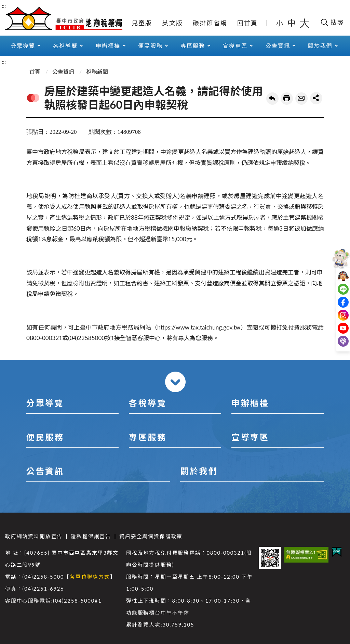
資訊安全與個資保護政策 (151, 536)
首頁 (35, 72)
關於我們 (320, 46)
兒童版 (142, 23)
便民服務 (150, 46)
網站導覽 (108, 23)
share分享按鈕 (316, 98)
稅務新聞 (97, 72)
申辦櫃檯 (108, 46)
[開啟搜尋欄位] (332, 22)
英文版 (172, 23)
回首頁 (248, 23)
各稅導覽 (65, 46)
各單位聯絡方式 (90, 577)
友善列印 (287, 99)
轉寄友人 (301, 99)
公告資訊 (278, 46)
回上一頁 (272, 99)
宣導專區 (235, 46)
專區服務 (193, 46)
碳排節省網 (210, 23)
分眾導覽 (23, 46)
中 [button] (292, 23)
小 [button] (280, 23)
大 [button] (305, 23)
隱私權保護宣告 (91, 536)
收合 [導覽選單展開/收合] (175, 382)
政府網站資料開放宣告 (34, 536)
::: (4, 6)
